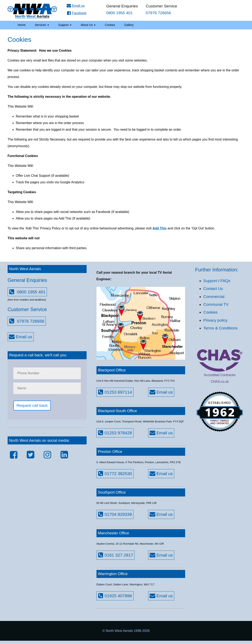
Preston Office (110, 452)
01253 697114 (114, 392)
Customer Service (161, 9)
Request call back (32, 405)
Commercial (214, 297)
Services (40, 25)
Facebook (76, 13)
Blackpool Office (112, 370)
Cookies (210, 312)
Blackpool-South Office (117, 411)
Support (63, 25)
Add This (159, 228)
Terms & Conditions (220, 328)
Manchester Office (113, 533)
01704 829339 (114, 514)
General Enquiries (122, 9)
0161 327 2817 (115, 555)
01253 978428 (114, 433)
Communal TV (216, 304)
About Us (87, 25)
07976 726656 (26, 321)
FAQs (225, 281)
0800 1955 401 (27, 292)
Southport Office (112, 492)
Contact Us (213, 289)
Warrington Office (113, 574)
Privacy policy (215, 320)
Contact (110, 25)
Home (22, 25)
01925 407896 (114, 596)
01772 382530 (114, 474)
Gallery (129, 25)
